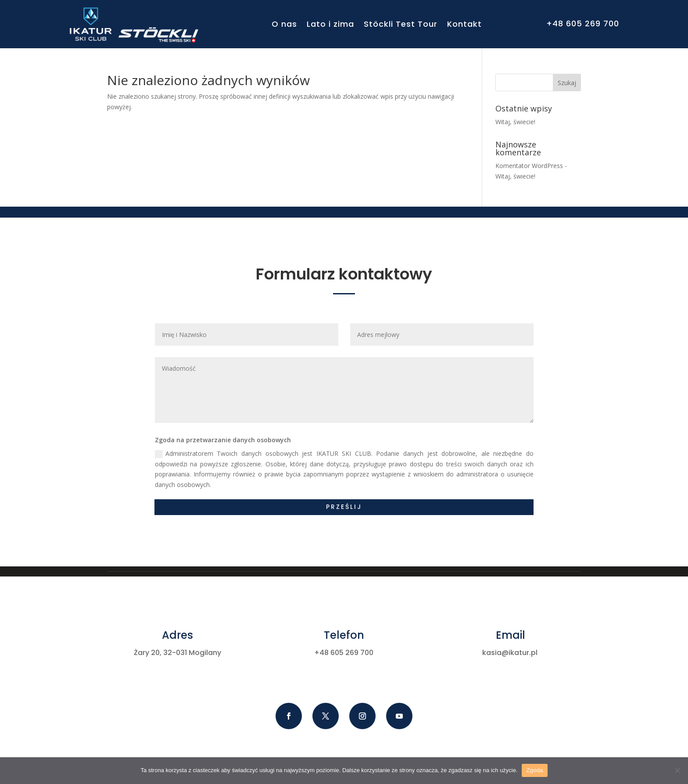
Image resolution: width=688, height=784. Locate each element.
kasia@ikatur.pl (510, 653)
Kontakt (464, 24)
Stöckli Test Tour (401, 24)
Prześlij (344, 507)
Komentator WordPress (529, 166)
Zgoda (534, 770)
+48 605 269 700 (583, 23)
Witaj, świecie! (515, 122)
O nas (284, 24)
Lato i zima (330, 24)
